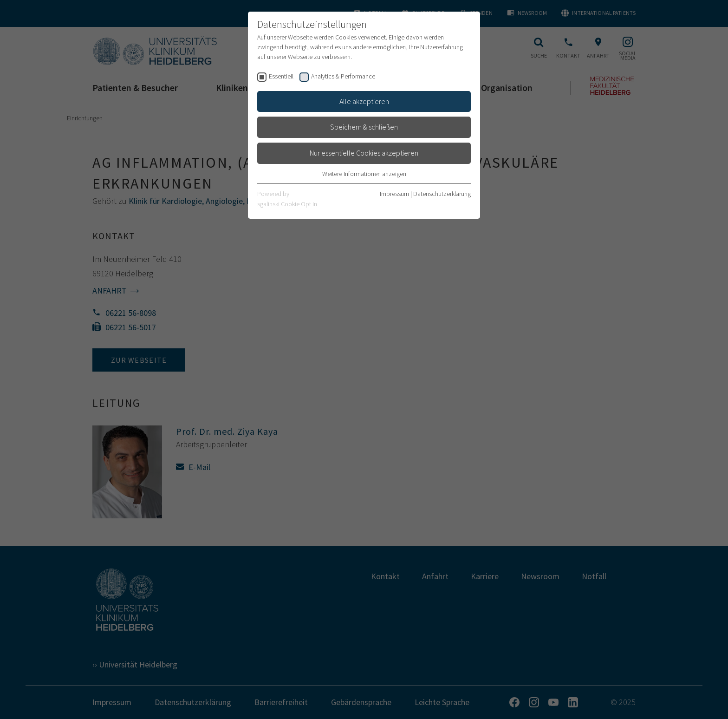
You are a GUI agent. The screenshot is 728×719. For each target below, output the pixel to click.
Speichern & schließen (364, 127)
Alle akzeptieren (364, 101)
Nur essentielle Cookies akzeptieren (364, 153)
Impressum (394, 194)
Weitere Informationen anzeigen (364, 174)
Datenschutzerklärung (442, 194)
